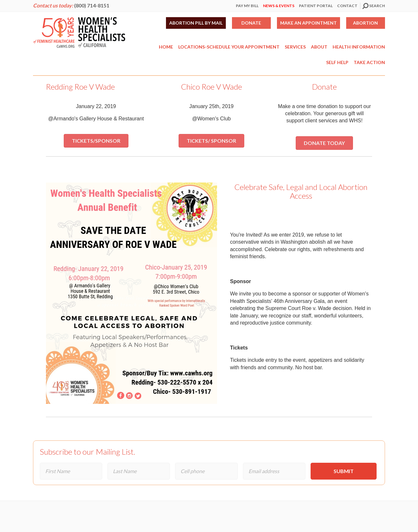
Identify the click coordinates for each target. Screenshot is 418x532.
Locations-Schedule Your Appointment (229, 47)
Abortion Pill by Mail (196, 23)
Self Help (337, 62)
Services (295, 47)
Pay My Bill (247, 6)
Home (166, 47)
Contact (347, 6)
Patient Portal (316, 6)
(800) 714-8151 (92, 5)
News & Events (279, 6)
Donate (251, 23)
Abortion (365, 23)
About (319, 47)
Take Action (369, 62)
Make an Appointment (308, 23)
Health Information (359, 47)
